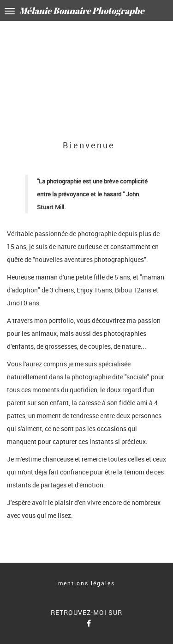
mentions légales (86, 583)
